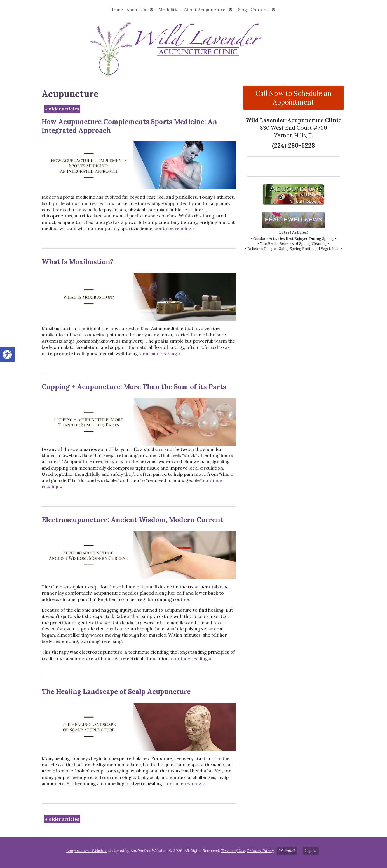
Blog (242, 10)
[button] (7, 354)
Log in (311, 851)
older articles (62, 109)
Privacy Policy (260, 851)
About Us (136, 10)
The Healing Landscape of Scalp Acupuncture (116, 692)
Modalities (170, 10)
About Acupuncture (205, 10)
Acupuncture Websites (87, 851)
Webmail (287, 851)
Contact (259, 10)
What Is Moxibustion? (78, 262)
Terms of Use (233, 851)
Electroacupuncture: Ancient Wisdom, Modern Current (132, 520)
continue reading (175, 228)
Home (117, 10)
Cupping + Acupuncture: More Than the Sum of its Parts (134, 387)
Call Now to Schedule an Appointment (293, 98)
